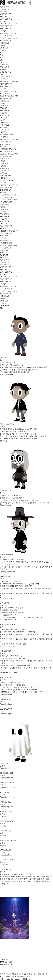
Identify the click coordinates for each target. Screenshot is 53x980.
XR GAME (4, 21)
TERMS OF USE (6, 962)
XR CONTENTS (6, 36)
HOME (2, 62)
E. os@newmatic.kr (23, 976)
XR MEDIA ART (6, 40)
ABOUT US (4, 960)
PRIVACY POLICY (7, 964)
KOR (2, 53)
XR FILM (3, 31)
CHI (1, 60)
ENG (2, 55)
